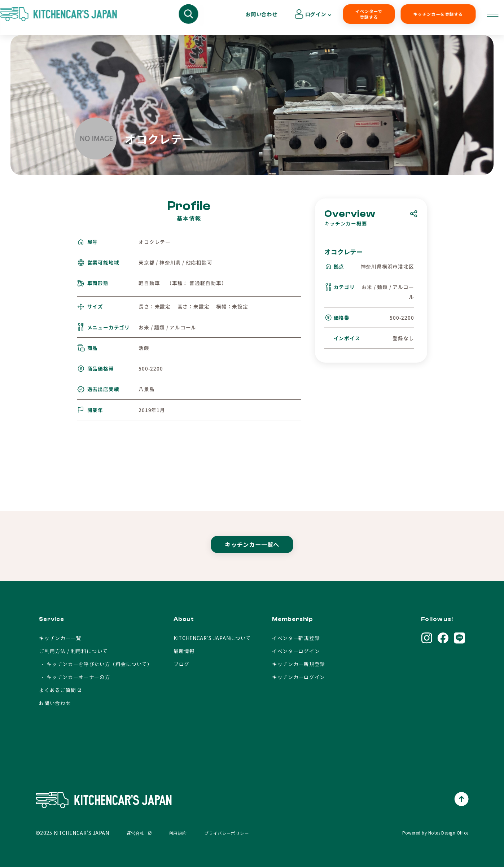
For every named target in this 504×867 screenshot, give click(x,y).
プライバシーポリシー (227, 833)
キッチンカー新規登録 (299, 664)
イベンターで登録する (307, 17)
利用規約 (178, 833)
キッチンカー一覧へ (252, 551)
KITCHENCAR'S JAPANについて (212, 638)
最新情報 (184, 651)
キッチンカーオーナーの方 (243, 17)
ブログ (181, 664)
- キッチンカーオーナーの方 (74, 677)
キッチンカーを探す (100, 17)
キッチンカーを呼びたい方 (167, 17)
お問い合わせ (427, 17)
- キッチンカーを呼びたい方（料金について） (96, 664)
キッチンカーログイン (299, 677)
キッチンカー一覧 (60, 638)
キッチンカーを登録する (367, 17)
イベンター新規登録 (296, 638)
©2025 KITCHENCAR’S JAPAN (73, 833)
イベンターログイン (296, 651)
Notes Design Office (448, 833)
